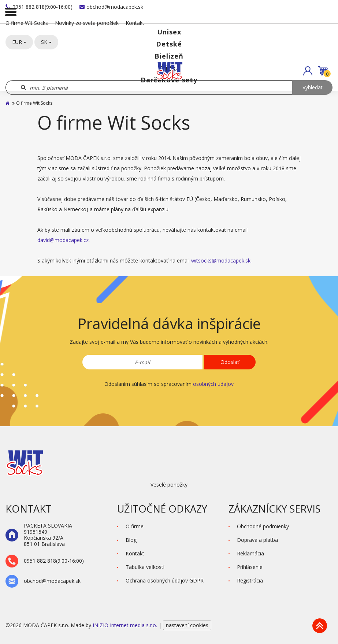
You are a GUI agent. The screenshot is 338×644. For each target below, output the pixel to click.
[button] (308, 71)
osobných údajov (213, 384)
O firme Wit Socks (27, 23)
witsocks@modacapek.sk (221, 260)
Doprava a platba (257, 540)
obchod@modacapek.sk (111, 7)
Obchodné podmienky (263, 526)
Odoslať (230, 362)
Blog (131, 540)
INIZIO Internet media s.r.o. (126, 625)
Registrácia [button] (250, 580)
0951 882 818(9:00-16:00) (39, 7)
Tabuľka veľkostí (145, 567)
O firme (135, 526)
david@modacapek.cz (63, 240)
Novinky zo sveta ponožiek (87, 23)
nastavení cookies (187, 625)
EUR (19, 42)
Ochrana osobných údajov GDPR (165, 580)
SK (46, 42)
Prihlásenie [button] (250, 567)
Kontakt (135, 23)
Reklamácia (250, 553)
